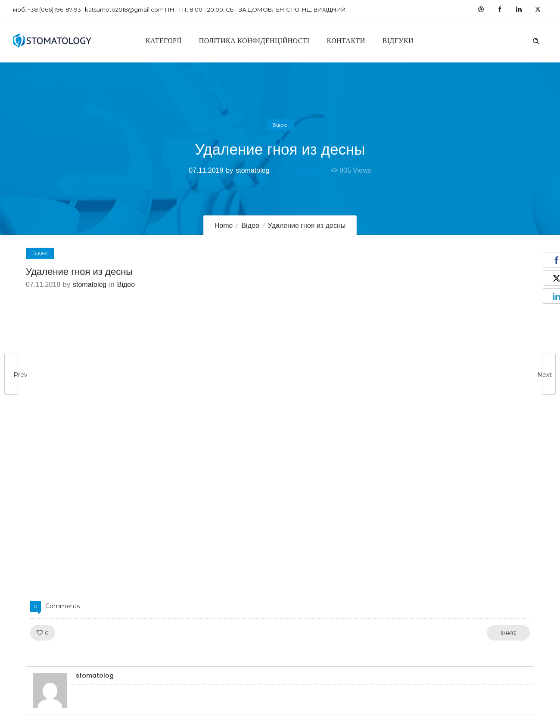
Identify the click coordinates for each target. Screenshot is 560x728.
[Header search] (536, 40)
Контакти (346, 41)
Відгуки (398, 41)
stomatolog (252, 170)
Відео (250, 226)
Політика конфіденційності (254, 41)
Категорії (164, 41)
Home (224, 226)
